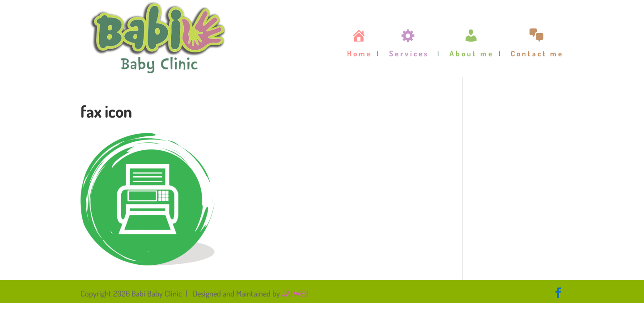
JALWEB (295, 293)
